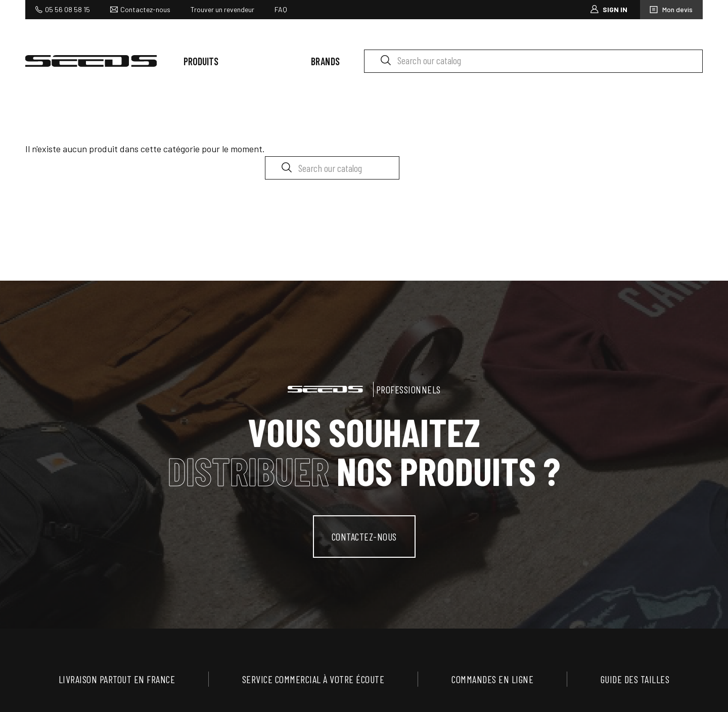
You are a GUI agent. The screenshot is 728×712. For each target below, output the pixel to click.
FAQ (281, 9)
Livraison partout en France (117, 679)
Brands (326, 61)
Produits (201, 61)
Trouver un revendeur (222, 9)
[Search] (533, 61)
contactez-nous (364, 537)
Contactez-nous (145, 9)
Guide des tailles (635, 679)
